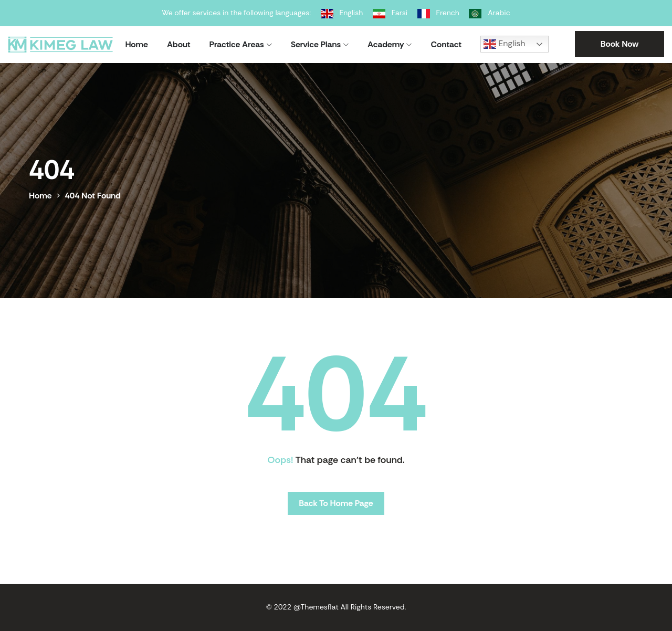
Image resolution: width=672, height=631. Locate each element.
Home (136, 44)
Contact (446, 44)
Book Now (620, 44)
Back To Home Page (336, 503)
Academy (386, 44)
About (179, 44)
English (504, 44)
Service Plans (316, 44)
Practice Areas (237, 44)
